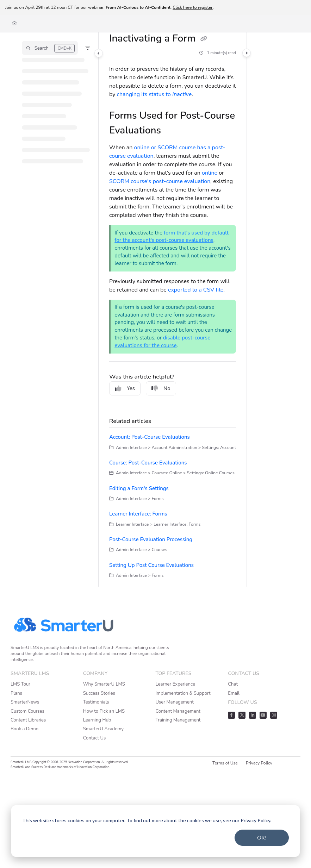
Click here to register (193, 7)
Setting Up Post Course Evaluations (151, 565)
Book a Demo (24, 729)
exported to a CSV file (196, 290)
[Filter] (88, 48)
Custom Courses (27, 711)
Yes (125, 388)
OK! (262, 838)
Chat (233, 684)
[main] (173, 310)
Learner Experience (175, 684)
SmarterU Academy (103, 729)
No (161, 388)
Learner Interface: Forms (138, 514)
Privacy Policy (259, 763)
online (210, 173)
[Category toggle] (99, 53)
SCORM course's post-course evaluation (160, 181)
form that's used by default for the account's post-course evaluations (172, 237)
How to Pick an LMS (104, 711)
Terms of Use (225, 763)
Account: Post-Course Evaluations (150, 437)
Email (234, 693)
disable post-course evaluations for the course (162, 342)
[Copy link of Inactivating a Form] (204, 39)
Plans (16, 693)
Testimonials (96, 702)
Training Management (178, 720)
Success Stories (99, 693)
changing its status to (154, 94)
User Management (175, 702)
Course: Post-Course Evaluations (148, 463)
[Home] (14, 23)
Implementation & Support (183, 693)
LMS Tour (20, 684)
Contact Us (95, 738)
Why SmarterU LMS (104, 684)
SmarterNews (25, 702)
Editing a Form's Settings (139, 488)
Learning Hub (97, 720)
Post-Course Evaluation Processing (151, 539)
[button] (50, 48)
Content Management (178, 711)
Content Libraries (28, 720)
